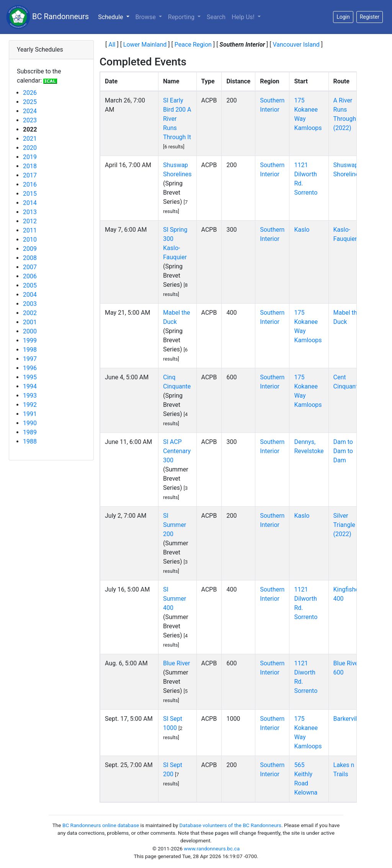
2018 (30, 166)
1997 (30, 359)
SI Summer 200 (175, 525)
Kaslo (302, 230)
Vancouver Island (296, 45)
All (112, 45)
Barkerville (348, 719)
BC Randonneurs (47, 17)
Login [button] (343, 17)
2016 (30, 184)
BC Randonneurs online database (101, 825)
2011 (30, 230)
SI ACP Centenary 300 (177, 451)
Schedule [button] (115, 16)
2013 (30, 212)
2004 (30, 295)
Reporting (182, 17)
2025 (30, 102)
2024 (30, 111)
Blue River (176, 663)
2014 (30, 203)
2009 (30, 249)
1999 (30, 341)
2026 (30, 93)
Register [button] (370, 17)
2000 (30, 331)
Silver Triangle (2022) (344, 525)
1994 (30, 386)
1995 (30, 377)
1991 (30, 414)
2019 (30, 157)
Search (216, 17)
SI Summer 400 (175, 599)
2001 (30, 322)
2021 (30, 139)
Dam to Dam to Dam (343, 451)
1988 (30, 441)
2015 (30, 194)
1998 (30, 350)
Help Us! (244, 17)
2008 (30, 258)
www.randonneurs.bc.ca (212, 848)
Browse (146, 17)
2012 (30, 221)
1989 (30, 432)
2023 (30, 120)
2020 (30, 148)
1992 (30, 405)
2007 (30, 267)
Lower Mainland (145, 45)
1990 (30, 423)
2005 (30, 285)
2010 (30, 240)
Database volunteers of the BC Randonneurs (230, 825)
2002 (30, 313)
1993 (30, 396)
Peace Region (193, 45)
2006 (30, 276)
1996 (30, 368)
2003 (30, 304)
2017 (30, 175)
